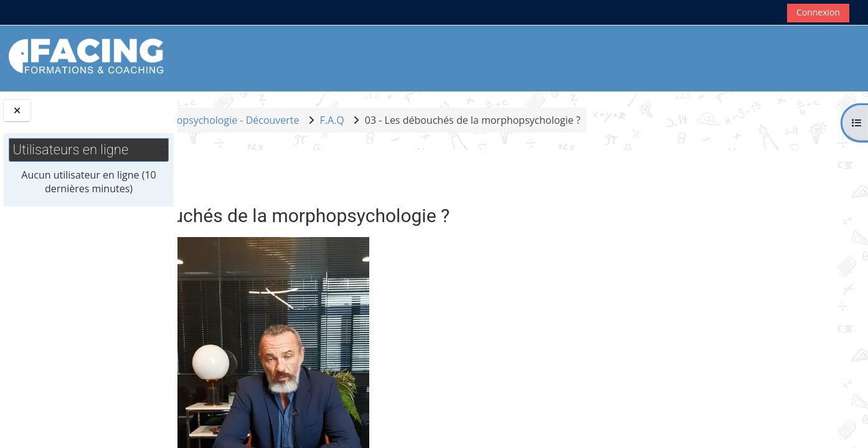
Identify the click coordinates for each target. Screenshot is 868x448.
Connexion (818, 12)
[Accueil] (87, 57)
